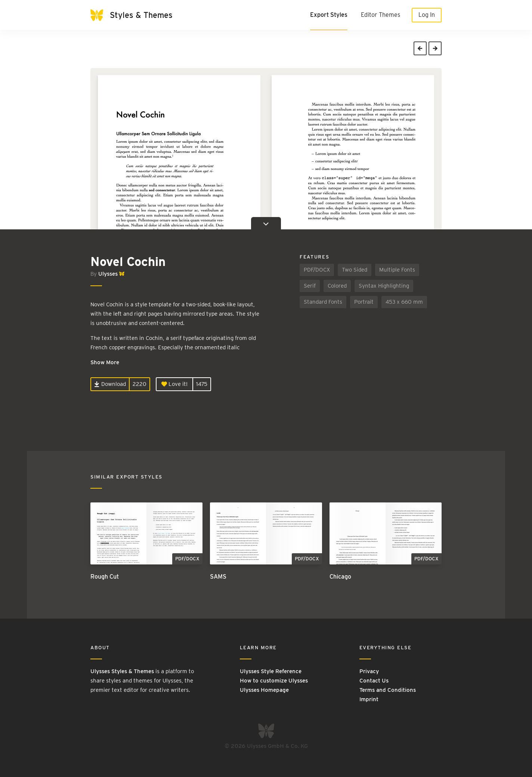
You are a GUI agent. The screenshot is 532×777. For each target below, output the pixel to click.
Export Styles (329, 15)
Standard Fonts (323, 302)
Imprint (369, 699)
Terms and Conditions (388, 690)
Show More (105, 362)
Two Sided (355, 270)
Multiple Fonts (397, 270)
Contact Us (374, 681)
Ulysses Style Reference (271, 671)
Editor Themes (381, 15)
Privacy (369, 671)
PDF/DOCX (317, 270)
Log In (427, 15)
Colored (337, 286)
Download (110, 384)
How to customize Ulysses (274, 681)
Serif (310, 286)
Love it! (174, 384)
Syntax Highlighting (384, 286)
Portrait (364, 302)
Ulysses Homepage (264, 690)
